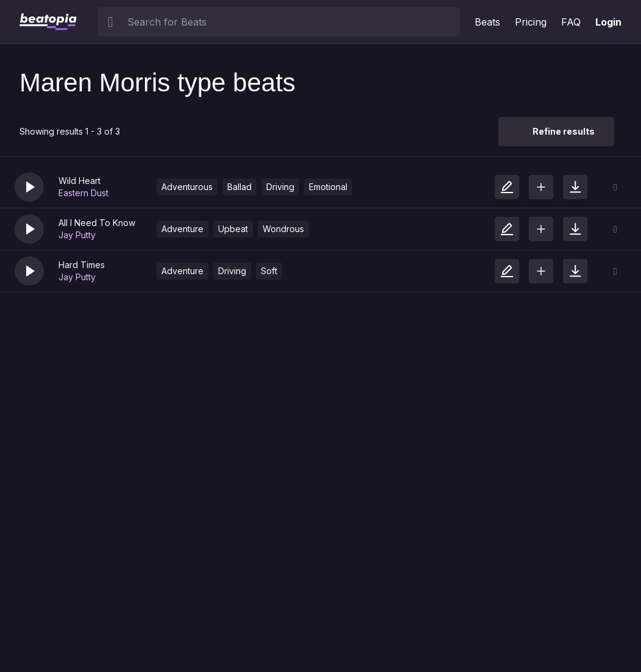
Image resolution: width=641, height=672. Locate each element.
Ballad (239, 187)
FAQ (571, 22)
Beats (487, 22)
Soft (269, 271)
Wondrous (283, 229)
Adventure (182, 229)
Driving (280, 187)
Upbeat (233, 229)
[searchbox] (291, 22)
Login (608, 22)
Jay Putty (77, 235)
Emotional (328, 187)
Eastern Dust (83, 193)
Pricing (531, 22)
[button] (29, 187)
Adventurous (187, 187)
